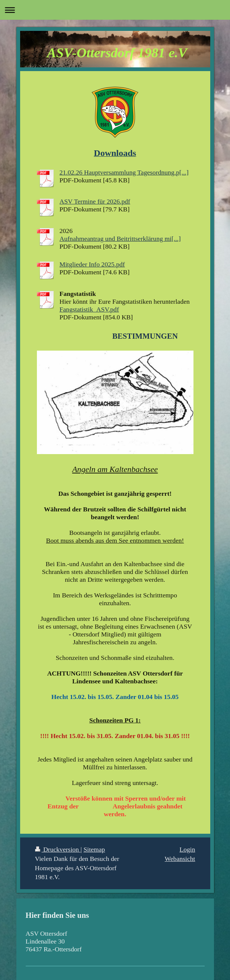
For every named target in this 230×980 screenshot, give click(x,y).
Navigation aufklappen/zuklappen (115, 10)
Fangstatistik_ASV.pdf (89, 309)
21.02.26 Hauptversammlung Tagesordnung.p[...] (124, 172)
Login (187, 849)
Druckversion (58, 849)
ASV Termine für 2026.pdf (95, 201)
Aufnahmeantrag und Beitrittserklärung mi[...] (120, 239)
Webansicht (180, 859)
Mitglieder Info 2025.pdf (92, 264)
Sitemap (94, 849)
